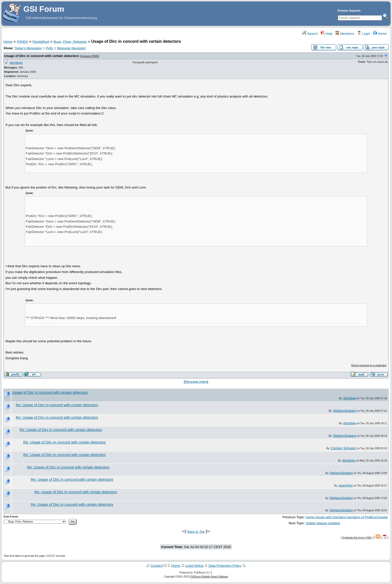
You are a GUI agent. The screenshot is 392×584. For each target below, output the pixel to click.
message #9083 (90, 56)
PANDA (22, 42)
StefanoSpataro (345, 411)
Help (327, 34)
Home (380, 34)
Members (345, 34)
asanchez (346, 485)
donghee (16, 63)
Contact (156, 566)
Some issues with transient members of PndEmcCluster (347, 517)
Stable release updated (323, 523)
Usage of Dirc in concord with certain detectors (42, 56)
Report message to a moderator (369, 365)
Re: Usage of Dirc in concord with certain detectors (57, 405)
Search (310, 34)
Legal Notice (194, 566)
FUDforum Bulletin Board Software (209, 577)
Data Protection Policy (225, 566)
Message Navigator (71, 48)
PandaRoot (41, 42)
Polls (49, 48)
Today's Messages (28, 48)
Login (363, 34)
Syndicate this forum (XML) (357, 538)
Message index (196, 382)
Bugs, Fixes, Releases (70, 42)
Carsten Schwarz (343, 448)
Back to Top (196, 532)
